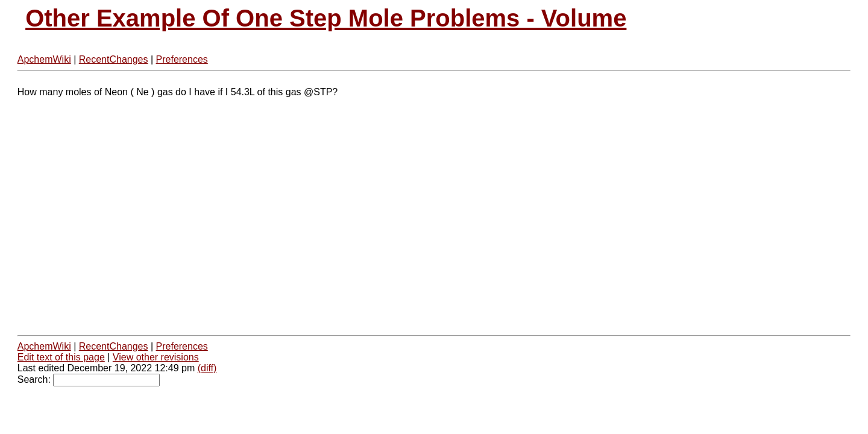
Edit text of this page (61, 357)
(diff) (207, 368)
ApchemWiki (44, 59)
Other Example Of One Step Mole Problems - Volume (326, 18)
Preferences (182, 59)
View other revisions (156, 357)
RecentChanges (114, 59)
